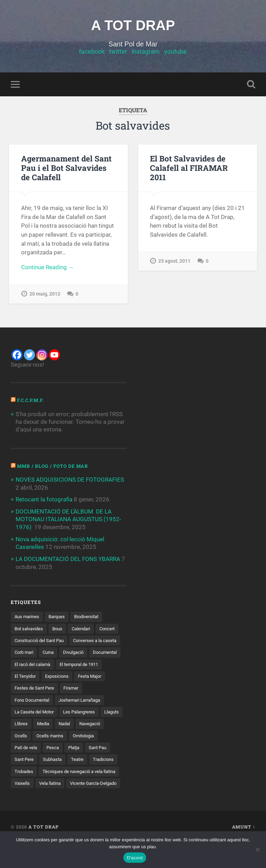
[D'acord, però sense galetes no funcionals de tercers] (257, 850)
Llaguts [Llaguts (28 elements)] (23, 736)
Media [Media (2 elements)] (70, 736)
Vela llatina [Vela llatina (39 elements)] (26, 808)
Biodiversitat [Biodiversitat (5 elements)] (91, 616)
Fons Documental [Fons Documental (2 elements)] (33, 712)
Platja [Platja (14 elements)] (110, 760)
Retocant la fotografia (44, 499)
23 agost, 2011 (174, 252)
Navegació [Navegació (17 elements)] (26, 748)
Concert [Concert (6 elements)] (23, 640)
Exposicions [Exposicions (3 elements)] (27, 688)
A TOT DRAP (133, 25)
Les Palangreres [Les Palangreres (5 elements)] (85, 724)
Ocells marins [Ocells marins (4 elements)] (83, 748)
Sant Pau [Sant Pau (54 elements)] (24, 772)
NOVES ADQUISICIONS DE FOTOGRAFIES (70, 480)
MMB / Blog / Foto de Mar (54, 466)
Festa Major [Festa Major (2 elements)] (62, 688)
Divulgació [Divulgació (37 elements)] (26, 664)
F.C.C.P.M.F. (31, 401)
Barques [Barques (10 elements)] (60, 616)
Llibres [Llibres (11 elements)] (47, 736)
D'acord (135, 858)
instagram (146, 52)
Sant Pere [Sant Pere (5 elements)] (54, 772)
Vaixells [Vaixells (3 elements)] (111, 796)
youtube (175, 52)
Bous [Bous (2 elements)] (61, 628)
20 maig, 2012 (45, 294)
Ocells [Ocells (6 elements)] (53, 748)
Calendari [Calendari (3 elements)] (86, 628)
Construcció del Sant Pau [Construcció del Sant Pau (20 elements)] (68, 640)
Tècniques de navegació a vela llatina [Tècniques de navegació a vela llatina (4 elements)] (54, 796)
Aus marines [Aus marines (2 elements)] (28, 616)
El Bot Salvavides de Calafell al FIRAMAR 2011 (197, 163)
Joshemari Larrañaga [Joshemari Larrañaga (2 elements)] (85, 712)
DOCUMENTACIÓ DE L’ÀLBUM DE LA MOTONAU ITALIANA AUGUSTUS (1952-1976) (68, 519)
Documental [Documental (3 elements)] (59, 664)
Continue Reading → (48, 268)
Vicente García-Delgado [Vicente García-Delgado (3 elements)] (73, 808)
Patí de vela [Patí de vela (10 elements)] (60, 760)
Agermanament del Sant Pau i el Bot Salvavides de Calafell (66, 168)
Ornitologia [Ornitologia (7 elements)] (26, 760)
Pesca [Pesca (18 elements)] (88, 760)
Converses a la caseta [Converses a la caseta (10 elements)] (38, 652)
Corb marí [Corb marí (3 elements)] (81, 652)
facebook (92, 52)
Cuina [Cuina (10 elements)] (107, 652)
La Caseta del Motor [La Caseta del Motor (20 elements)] (36, 724)
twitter (118, 52)
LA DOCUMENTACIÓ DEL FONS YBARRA (68, 558)
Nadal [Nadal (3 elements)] (93, 736)
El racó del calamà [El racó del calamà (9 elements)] (101, 664)
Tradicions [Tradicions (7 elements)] (26, 784)
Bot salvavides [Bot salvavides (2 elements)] (30, 628)
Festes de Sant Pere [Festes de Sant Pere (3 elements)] (36, 700)
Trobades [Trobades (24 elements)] (56, 784)
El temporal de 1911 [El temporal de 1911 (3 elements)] (36, 676)
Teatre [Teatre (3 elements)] (111, 772)
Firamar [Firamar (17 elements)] (75, 700)
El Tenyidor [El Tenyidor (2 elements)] (78, 676)
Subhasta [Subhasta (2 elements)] (84, 772)
